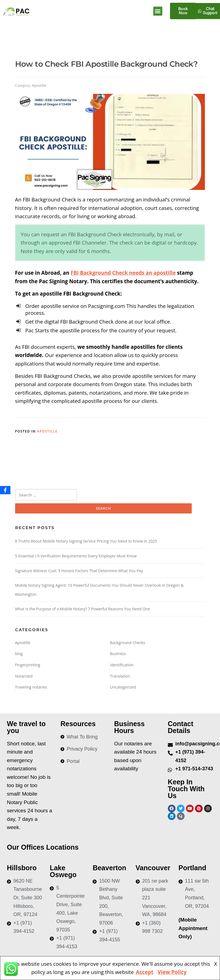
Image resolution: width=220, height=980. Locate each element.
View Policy (172, 972)
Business (118, 654)
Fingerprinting (28, 665)
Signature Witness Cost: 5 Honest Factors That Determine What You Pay (79, 571)
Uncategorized (123, 687)
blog (19, 654)
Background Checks (128, 643)
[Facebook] (5, 490)
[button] (158, 11)
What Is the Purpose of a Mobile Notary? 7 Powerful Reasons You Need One (83, 609)
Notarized (24, 676)
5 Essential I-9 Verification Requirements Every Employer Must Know (76, 556)
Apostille (39, 85)
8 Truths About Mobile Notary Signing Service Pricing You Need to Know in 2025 (86, 542)
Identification (122, 665)
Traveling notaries (31, 687)
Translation (120, 676)
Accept (145, 972)
